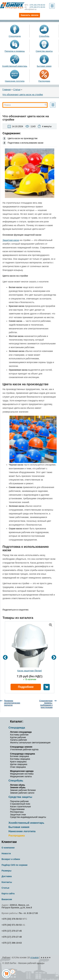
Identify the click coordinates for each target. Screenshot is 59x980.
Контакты (7, 882)
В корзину (47, 687)
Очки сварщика (18, 767)
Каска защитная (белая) (30, 671)
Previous (5, 658)
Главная (7, 90)
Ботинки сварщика (20, 756)
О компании (8, 848)
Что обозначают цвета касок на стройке (23, 95)
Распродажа (44, 81)
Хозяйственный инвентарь (15, 66)
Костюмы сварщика (20, 759)
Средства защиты (44, 51)
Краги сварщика (18, 762)
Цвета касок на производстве (22, 138)
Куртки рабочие (18, 737)
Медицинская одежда (22, 771)
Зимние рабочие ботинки (23, 790)
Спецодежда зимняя (21, 747)
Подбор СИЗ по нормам (14, 865)
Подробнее (26, 687)
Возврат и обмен (11, 859)
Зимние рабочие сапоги (22, 793)
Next (54, 658)
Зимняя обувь (18, 787)
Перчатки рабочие (19, 801)
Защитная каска (11, 240)
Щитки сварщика (19, 764)
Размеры (6, 871)
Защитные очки (18, 815)
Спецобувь (44, 36)
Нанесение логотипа (15, 81)
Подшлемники (17, 809)
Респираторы (17, 812)
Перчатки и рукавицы (15, 51)
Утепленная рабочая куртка (24, 749)
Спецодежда (15, 36)
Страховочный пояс (20, 804)
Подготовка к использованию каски (25, 143)
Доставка (7, 876)
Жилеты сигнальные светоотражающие (30, 743)
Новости (6, 853)
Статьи (17, 90)
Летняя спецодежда (21, 732)
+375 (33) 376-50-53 (35, 5)
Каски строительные (20, 807)
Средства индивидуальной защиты (28, 817)
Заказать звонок (29, 15)
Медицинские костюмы (22, 774)
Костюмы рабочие (19, 735)
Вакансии (7, 899)
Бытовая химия (44, 66)
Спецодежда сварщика (22, 754)
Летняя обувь (18, 785)
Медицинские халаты (21, 776)
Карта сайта (8, 893)
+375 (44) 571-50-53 (35, 7)
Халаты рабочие (18, 740)
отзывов (35, 957)
